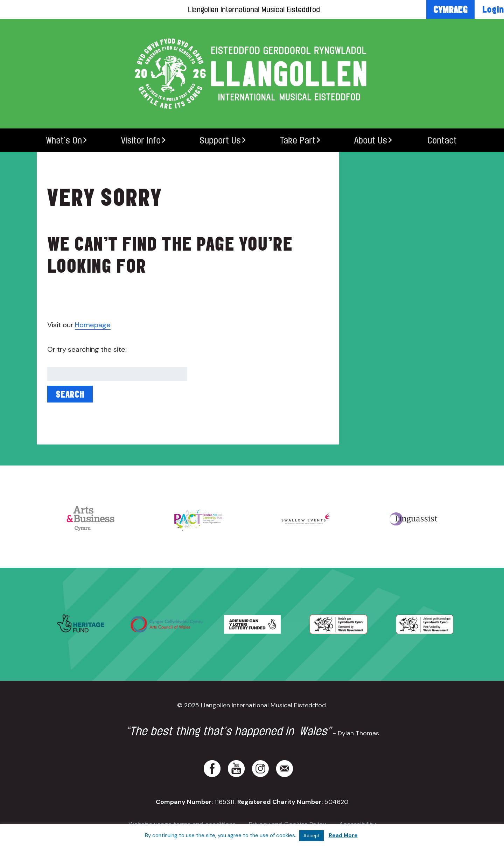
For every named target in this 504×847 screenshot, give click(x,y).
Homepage (93, 325)
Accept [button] (311, 836)
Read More (343, 835)
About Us (371, 140)
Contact (442, 140)
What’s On (64, 140)
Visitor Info (141, 140)
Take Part (298, 140)
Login (493, 9)
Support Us (220, 140)
